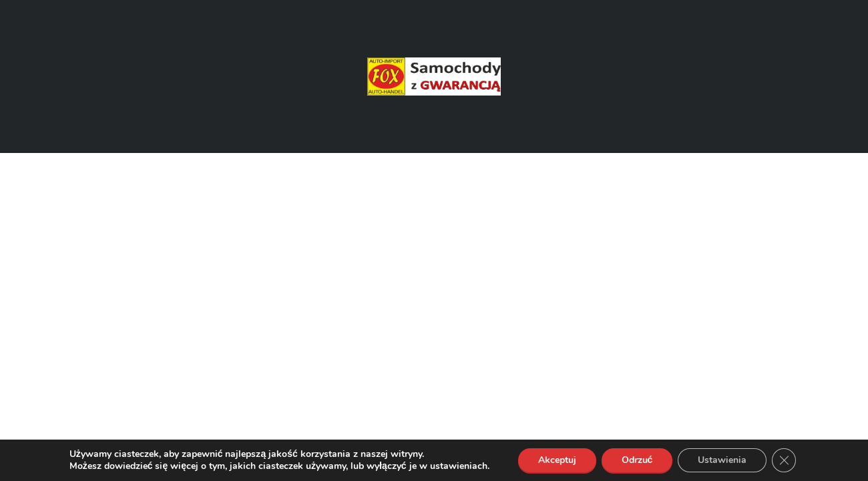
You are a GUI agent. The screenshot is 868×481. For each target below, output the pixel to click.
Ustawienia (722, 460)
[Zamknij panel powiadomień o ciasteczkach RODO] (784, 460)
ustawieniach (459, 466)
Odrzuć (637, 460)
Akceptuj (557, 460)
